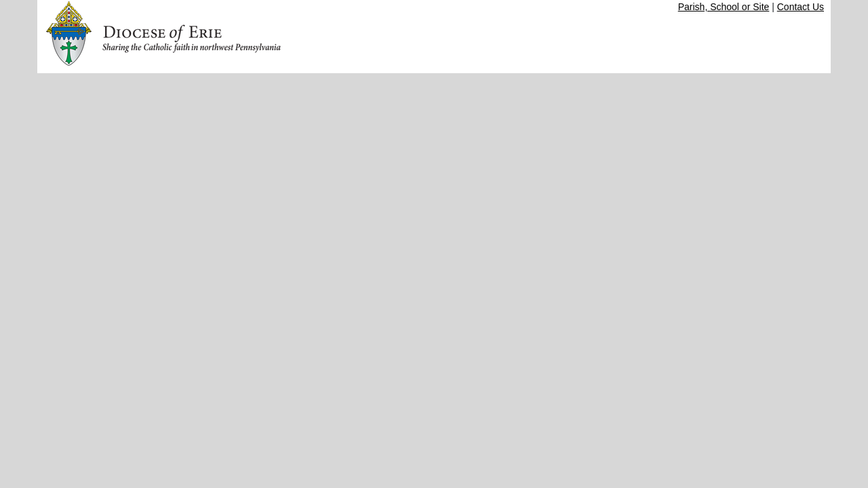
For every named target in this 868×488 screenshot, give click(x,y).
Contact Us (801, 7)
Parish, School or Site (724, 7)
